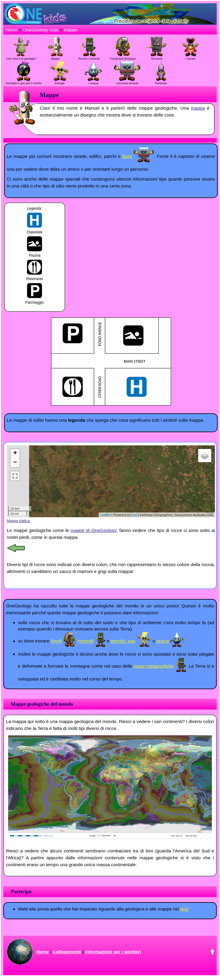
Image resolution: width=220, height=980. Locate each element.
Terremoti (156, 57)
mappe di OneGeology (93, 530)
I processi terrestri (127, 81)
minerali (85, 641)
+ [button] (15, 453)
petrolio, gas (123, 641)
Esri (134, 515)
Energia (59, 81)
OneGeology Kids (41, 30)
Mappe (71, 30)
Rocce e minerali (89, 57)
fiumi (127, 156)
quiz (185, 909)
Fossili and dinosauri (123, 57)
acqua (163, 641)
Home (12, 30)
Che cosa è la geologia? (21, 57)
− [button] (15, 463)
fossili (56, 641)
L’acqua (93, 81)
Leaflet (105, 515)
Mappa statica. (19, 521)
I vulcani (190, 57)
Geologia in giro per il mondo (23, 81)
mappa (198, 108)
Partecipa (161, 81)
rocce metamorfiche (154, 666)
